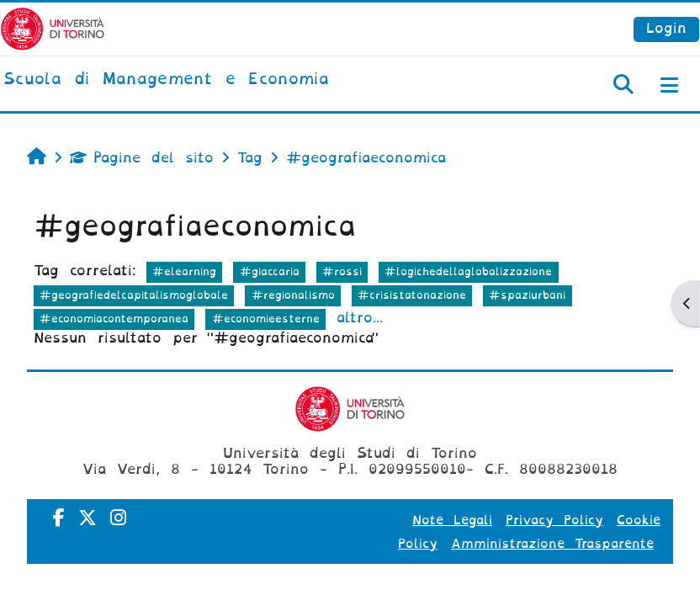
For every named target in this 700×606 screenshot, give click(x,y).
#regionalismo (293, 295)
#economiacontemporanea (114, 319)
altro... (360, 318)
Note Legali (452, 520)
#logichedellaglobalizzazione (468, 271)
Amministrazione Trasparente (552, 544)
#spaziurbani (527, 295)
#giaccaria (270, 271)
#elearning (184, 271)
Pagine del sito (142, 158)
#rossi (342, 271)
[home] (166, 80)
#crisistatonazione (412, 295)
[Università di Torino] (53, 28)
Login (666, 28)
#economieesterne (266, 319)
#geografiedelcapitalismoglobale (134, 295)
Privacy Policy (554, 520)
